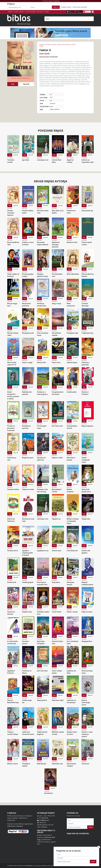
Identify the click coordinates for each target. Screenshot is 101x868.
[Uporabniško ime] (17, 7)
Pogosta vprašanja (30, 12)
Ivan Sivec (45, 53)
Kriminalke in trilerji (45, 45)
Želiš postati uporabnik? (80, 7)
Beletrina (30, 866)
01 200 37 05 (44, 818)
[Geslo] (39, 7)
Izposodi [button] (26, 84)
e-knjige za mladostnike (63, 45)
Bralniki (21, 12)
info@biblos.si (44, 820)
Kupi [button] (13, 84)
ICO (51, 94)
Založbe (16, 12)
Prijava (90, 827)
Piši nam (46, 12)
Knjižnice (10, 12)
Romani (54, 45)
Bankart (20, 826)
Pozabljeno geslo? (66, 7)
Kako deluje (40, 12)
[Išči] (69, 19)
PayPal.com (11, 826)
